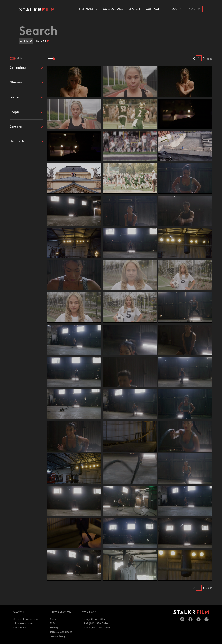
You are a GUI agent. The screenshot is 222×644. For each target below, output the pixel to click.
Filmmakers (88, 9)
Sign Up (195, 9)
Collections (113, 9)
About (53, 619)
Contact (153, 9)
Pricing (54, 628)
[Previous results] (194, 59)
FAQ (52, 624)
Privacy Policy (58, 636)
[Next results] (204, 59)
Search (134, 9)
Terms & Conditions (61, 632)
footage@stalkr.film (93, 619)
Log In (177, 9)
